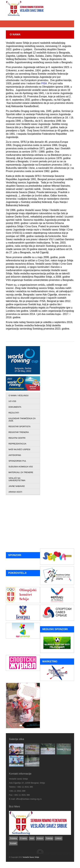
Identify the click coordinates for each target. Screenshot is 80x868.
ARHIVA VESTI (15, 492)
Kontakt (13, 843)
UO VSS (12, 401)
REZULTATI (14, 413)
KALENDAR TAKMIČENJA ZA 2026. (22, 420)
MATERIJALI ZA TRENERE (21, 472)
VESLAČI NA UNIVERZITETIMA (17, 479)
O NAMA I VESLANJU (19, 395)
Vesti (32, 838)
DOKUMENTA (15, 407)
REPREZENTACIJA (17, 444)
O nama (23, 838)
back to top (40, 851)
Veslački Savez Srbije (31, 857)
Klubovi (40, 838)
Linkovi (58, 838)
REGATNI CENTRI (17, 438)
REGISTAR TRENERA (19, 432)
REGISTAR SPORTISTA (20, 426)
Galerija (49, 838)
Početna (13, 838)
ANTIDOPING (15, 455)
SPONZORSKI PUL (17, 461)
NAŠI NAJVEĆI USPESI (19, 449)
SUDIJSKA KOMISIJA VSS (21, 467)
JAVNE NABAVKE (17, 486)
